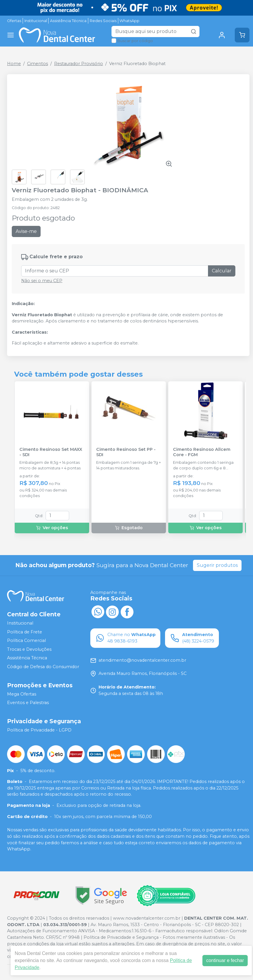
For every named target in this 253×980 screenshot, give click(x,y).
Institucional (36, 21)
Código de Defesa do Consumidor (43, 667)
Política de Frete (25, 632)
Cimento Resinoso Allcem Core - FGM (202, 452)
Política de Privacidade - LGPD (39, 730)
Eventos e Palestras (28, 703)
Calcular (222, 271)
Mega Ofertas (22, 694)
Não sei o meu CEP (42, 281)
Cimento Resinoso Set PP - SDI (126, 452)
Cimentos (38, 64)
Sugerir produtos (217, 565)
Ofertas (14, 21)
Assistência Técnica (68, 21)
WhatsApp (129, 21)
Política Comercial (26, 640)
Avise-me (26, 231)
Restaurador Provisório (79, 64)
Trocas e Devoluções (29, 649)
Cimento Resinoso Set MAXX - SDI (51, 452)
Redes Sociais (103, 21)
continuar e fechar (225, 960)
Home (14, 64)
